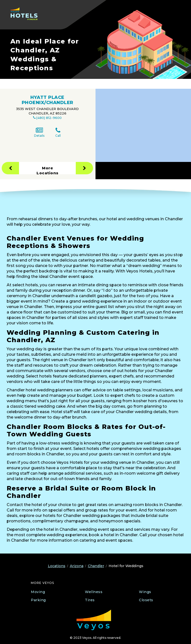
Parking (38, 600)
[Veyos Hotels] (26, 14)
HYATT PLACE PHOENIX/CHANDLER (48, 100)
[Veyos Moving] (94, 620)
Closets (146, 600)
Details (39, 132)
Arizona (77, 566)
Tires (90, 600)
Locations (57, 566)
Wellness (94, 592)
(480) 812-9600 (49, 118)
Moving (38, 592)
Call (58, 132)
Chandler (96, 566)
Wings (145, 592)
